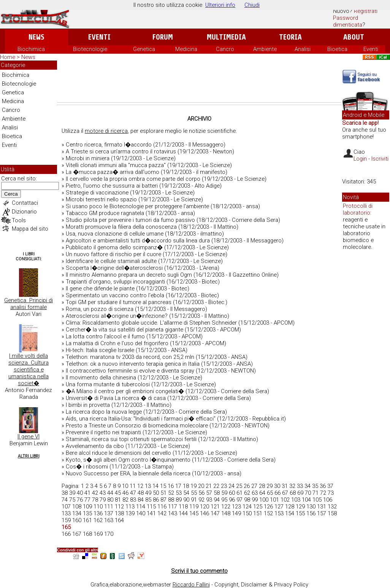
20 (201, 486)
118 (183, 507)
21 (209, 486)
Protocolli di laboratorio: (358, 209)
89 (179, 500)
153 (279, 513)
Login (360, 159)
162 (98, 520)
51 (163, 493)
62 (247, 493)
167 (77, 534)
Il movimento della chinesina (101, 378)
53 (179, 493)
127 (279, 507)
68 (293, 493)
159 (66, 520)
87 (163, 500)
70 (308, 493)
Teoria (290, 37)
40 (80, 493)
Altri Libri (29, 456)
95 (224, 500)
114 (141, 507)
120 (205, 507)
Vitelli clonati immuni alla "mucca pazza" (116, 165)
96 (232, 500)
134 (77, 513)
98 (247, 500)
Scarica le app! (360, 123)
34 (308, 486)
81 (118, 500)
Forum (162, 37)
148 (226, 513)
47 (133, 493)
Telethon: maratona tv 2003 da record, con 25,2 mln (130, 357)
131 (322, 507)
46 (125, 493)
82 (125, 500)
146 (205, 513)
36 (323, 486)
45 (118, 493)
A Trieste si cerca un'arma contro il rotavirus (121, 151)
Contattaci (25, 203)
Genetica (144, 49)
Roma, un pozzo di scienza (100, 309)
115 (151, 507)
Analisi (303, 49)
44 (110, 493)
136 (98, 513)
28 (262, 486)
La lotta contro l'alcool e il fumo (105, 336)
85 (148, 500)
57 (209, 493)
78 (95, 500)
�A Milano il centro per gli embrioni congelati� (125, 391)
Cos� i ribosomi (87, 467)
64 (262, 493)
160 (77, 520)
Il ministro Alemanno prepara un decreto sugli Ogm (129, 275)
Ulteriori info (220, 5)
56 (201, 493)
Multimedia (226, 37)
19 (193, 486)
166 (66, 534)
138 (119, 513)
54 (186, 493)
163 (109, 520)
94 (217, 500)
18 (186, 486)
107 (66, 507)
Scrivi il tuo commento (199, 571)
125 (258, 507)
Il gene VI (29, 437)
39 (72, 493)
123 (236, 507)
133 (66, 513)
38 (65, 493)
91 (194, 500)
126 (268, 507)
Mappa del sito (30, 229)
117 (173, 507)
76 (80, 500)
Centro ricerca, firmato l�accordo (109, 145)
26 (247, 486)
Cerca (11, 194)
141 (151, 513)
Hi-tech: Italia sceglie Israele (100, 350)
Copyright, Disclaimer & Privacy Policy (261, 585)
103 (296, 500)
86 (156, 500)
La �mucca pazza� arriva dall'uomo (113, 172)
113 (130, 507)
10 (125, 486)
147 (215, 513)
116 (162, 507)
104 (306, 500)
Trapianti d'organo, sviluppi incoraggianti (115, 282)
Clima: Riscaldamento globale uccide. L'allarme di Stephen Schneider (151, 323)
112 (119, 507)
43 (103, 493)
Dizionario (24, 212)
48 (141, 493)
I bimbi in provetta (88, 405)
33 (300, 486)
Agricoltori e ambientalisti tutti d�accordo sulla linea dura (138, 241)
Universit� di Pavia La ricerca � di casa (116, 398)
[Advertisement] (199, 81)
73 (331, 493)
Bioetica (337, 49)
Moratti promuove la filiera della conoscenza (121, 227)
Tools (19, 220)
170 (109, 534)
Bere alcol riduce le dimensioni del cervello (118, 453)
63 (255, 493)
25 (239, 486)
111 (109, 507)
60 (232, 493)
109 (87, 507)
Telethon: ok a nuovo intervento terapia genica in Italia (133, 364)
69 (300, 493)
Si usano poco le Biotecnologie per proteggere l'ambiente (137, 206)
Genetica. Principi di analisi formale (29, 304)
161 (87, 520)
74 (65, 500)
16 (171, 486)
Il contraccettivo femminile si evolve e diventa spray (130, 371)
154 (290, 513)
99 (255, 500)
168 (87, 534)
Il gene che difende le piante (100, 288)
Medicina (186, 49)
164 (119, 520)
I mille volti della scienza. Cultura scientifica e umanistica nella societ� (29, 370)
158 (332, 513)
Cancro (225, 49)
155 (300, 513)
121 (215, 507)
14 (155, 486)
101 (274, 500)
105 (317, 500)
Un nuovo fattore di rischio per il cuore (113, 254)
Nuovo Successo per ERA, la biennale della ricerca (128, 473)
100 (264, 500)
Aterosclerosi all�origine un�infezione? (117, 316)
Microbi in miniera (88, 158)
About (354, 37)
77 (87, 500)
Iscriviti (380, 159)
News (36, 37)
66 (277, 493)
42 (95, 493)
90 (186, 500)
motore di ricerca (106, 131)
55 (194, 493)
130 (311, 507)
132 (332, 507)
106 (328, 500)
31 (285, 486)
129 (300, 507)
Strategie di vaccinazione (97, 193)
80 (110, 500)
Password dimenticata (348, 21)
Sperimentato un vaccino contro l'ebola (115, 295)
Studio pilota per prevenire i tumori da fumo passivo (130, 220)
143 (173, 513)
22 (216, 486)
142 (162, 513)
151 (258, 513)
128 (290, 507)
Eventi (99, 37)
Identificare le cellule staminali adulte (111, 261)
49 (148, 493)
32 (292, 486)
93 (209, 500)
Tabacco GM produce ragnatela (105, 213)
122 (226, 507)
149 (236, 513)
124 (247, 507)
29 (270, 486)
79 (103, 500)
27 (254, 486)
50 (156, 493)
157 (322, 513)
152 (268, 513)
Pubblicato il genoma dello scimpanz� (114, 247)
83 (133, 500)
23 (224, 486)
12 (140, 486)
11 (133, 486)
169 (98, 534)
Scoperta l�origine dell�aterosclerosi (114, 268)
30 (277, 486)
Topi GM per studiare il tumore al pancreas (119, 302)
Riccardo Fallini (191, 585)
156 (311, 513)
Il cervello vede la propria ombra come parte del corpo (133, 179)
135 (87, 513)
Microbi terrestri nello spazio (101, 199)
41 (87, 493)
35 (315, 486)
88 (171, 500)
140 (141, 513)
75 (72, 500)
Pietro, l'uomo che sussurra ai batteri (112, 186)
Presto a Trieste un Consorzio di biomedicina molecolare (137, 425)
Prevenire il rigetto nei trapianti (103, 432)
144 (183, 513)
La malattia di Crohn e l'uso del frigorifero (117, 343)
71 (315, 493)
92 (201, 500)
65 (270, 493)
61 (239, 493)
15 (163, 486)
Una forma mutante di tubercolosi (108, 384)
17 (178, 486)
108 (77, 507)
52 (171, 493)
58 (217, 493)
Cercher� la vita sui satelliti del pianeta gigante (124, 330)
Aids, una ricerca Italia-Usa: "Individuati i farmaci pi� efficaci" (141, 419)
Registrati (366, 11)
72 (323, 493)
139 (130, 513)
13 (148, 486)
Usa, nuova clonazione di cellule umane (115, 234)
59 (224, 493)
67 (285, 493)
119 (194, 507)
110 (98, 507)
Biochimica (31, 49)
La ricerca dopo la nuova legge (104, 412)
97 (239, 500)
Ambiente (265, 49)
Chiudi (252, 5)
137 (109, 513)
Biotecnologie (90, 49)
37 (330, 486)
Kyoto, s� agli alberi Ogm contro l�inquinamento (128, 460)
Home (8, 57)
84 (141, 500)
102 (285, 500)
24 (231, 486)
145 (194, 513)
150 (247, 513)
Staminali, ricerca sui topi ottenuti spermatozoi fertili (131, 439)
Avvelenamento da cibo (95, 446)
